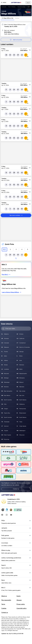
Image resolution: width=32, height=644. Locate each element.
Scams (19, 596)
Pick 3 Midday (12, 7)
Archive (17, 18)
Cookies (4, 608)
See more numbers (16, 215)
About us (4, 596)
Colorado (4, 7)
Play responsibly (6, 600)
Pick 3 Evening (21, 7)
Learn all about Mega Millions (11, 292)
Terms (3, 604)
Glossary (19, 600)
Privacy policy (21, 604)
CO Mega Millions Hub (7, 18)
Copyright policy (22, 608)
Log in (28, 2)
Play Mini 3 (6, 275)
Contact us (16, 489)
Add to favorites (16, 40)
